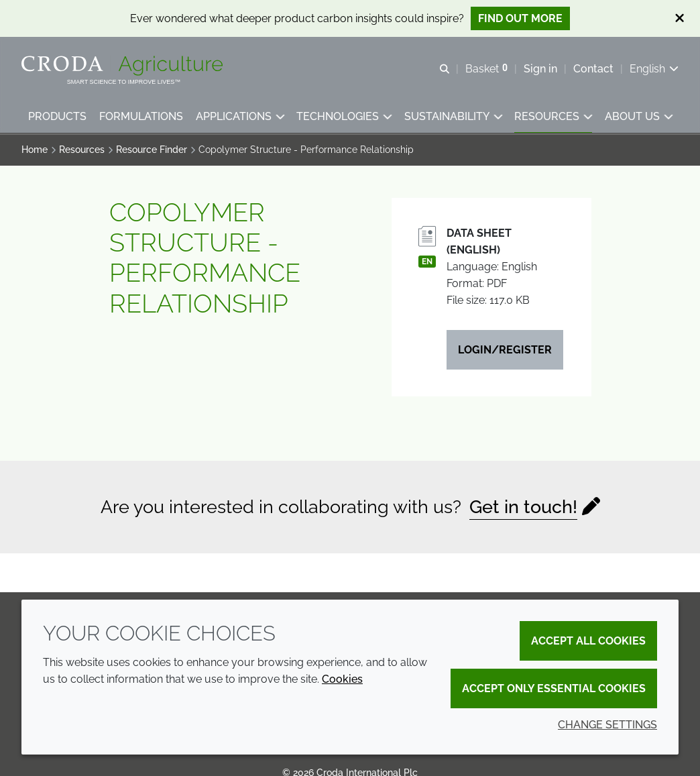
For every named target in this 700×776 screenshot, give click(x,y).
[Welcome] (124, 66)
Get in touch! (523, 509)
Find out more (520, 18)
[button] (57, 118)
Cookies (342, 679)
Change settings (607, 725)
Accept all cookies (588, 641)
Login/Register (505, 352)
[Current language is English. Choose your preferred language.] (654, 69)
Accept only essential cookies (554, 688)
